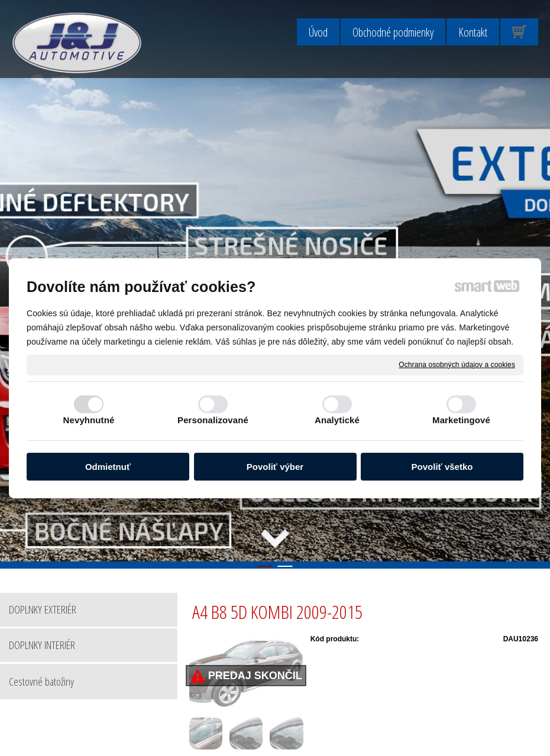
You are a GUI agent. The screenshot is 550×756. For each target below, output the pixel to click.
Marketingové (461, 420)
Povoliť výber (275, 467)
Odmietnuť (108, 467)
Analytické (337, 420)
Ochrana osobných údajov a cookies (457, 364)
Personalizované (213, 420)
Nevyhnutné (89, 420)
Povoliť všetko (442, 467)
